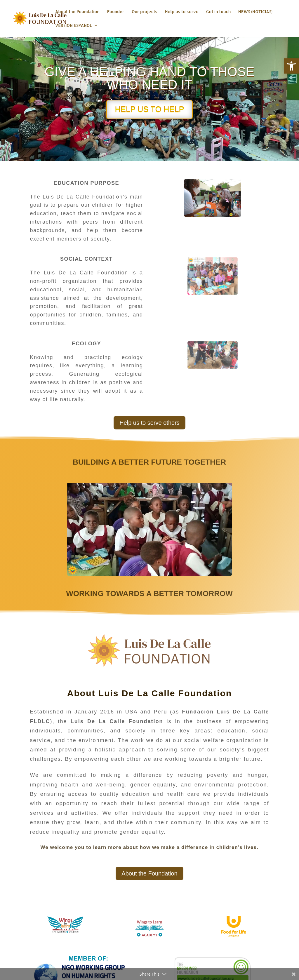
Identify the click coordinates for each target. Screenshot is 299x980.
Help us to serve (182, 12)
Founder (116, 12)
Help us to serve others (149, 423)
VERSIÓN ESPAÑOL (74, 26)
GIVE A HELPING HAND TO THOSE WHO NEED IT (150, 79)
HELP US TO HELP (149, 110)
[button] (291, 66)
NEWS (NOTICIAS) (255, 12)
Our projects (145, 12)
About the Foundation (77, 12)
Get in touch (218, 12)
